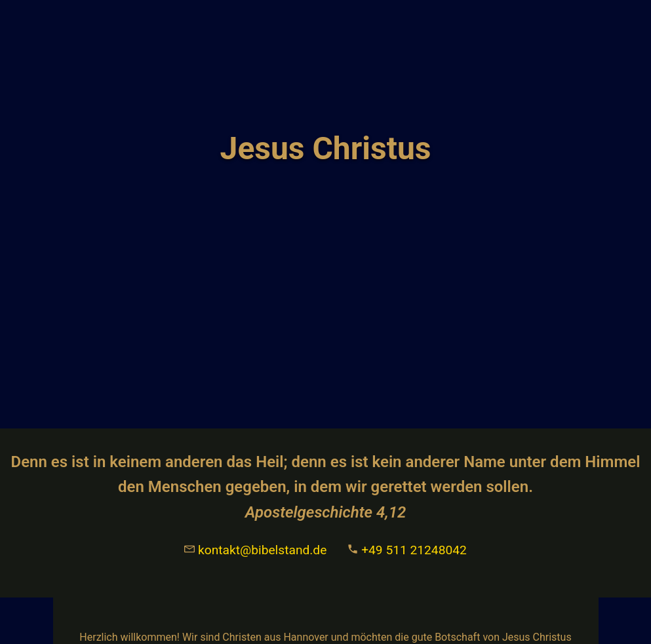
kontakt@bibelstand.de (255, 550)
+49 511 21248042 (407, 550)
